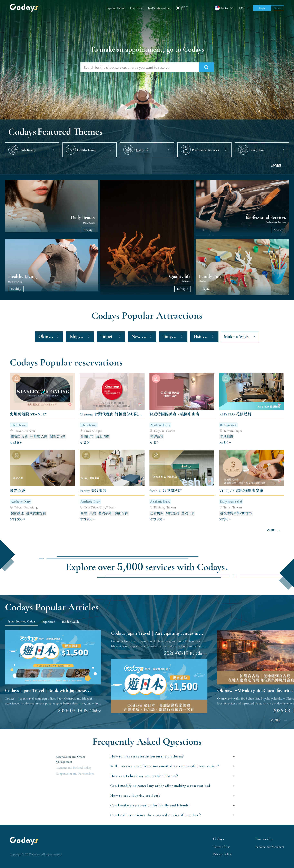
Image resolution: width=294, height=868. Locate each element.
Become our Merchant (270, 847)
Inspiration (48, 622)
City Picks (137, 8)
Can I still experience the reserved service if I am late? (156, 815)
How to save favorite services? (135, 795)
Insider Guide (71, 622)
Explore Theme (115, 8)
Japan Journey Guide (22, 621)
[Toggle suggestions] (243, 8)
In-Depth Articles (159, 8)
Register (278, 8)
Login (262, 8)
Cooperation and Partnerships (75, 774)
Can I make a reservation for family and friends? (150, 805)
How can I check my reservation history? (144, 776)
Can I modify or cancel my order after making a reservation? (161, 786)
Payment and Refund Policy (73, 768)
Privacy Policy (222, 854)
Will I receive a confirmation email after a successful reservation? (165, 766)
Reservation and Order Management (70, 759)
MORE (278, 166)
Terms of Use (222, 847)
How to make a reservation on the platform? (147, 756)
